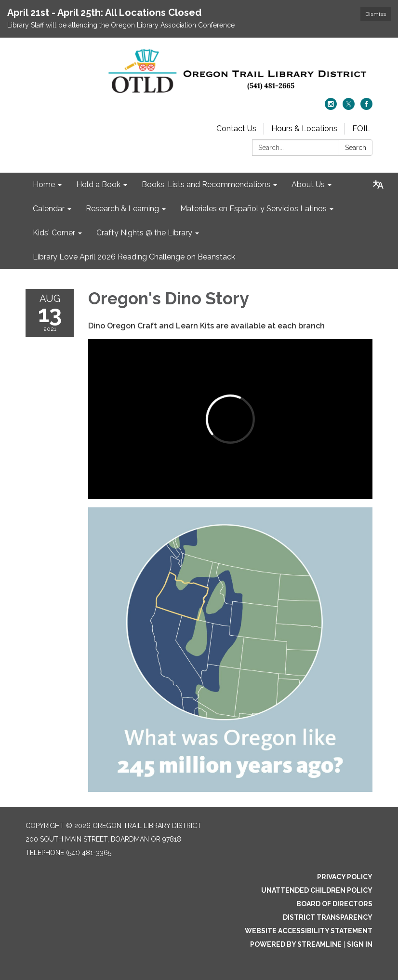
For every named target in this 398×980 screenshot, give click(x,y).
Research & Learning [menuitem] (122, 209)
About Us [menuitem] (308, 184)
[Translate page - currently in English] (378, 185)
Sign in (360, 944)
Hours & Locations (304, 129)
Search (356, 148)
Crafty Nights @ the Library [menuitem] (144, 233)
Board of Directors (334, 904)
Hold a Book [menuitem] (98, 184)
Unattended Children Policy (317, 890)
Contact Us (236, 129)
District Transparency (328, 917)
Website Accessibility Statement (309, 931)
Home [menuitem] (44, 184)
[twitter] (349, 107)
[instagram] (331, 107)
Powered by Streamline (296, 944)
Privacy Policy (345, 877)
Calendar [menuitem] (49, 209)
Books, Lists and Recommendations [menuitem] (206, 184)
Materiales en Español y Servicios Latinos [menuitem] (253, 209)
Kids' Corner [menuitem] (54, 233)
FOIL (361, 129)
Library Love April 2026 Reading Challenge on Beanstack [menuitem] (134, 257)
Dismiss (376, 14)
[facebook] (366, 107)
